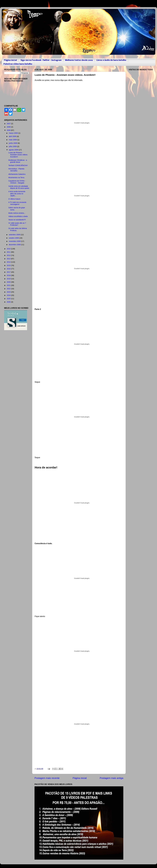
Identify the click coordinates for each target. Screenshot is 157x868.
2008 (9, 127)
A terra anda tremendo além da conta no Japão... (17, 194)
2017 (9, 272)
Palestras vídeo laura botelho (18, 64)
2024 (9, 295)
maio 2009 (13, 140)
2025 (9, 299)
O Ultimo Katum (14, 199)
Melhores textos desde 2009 (79, 60)
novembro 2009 (15, 241)
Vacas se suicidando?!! (17, 220)
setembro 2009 (15, 235)
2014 (9, 262)
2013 (9, 259)
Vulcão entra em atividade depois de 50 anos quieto (19, 187)
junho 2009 (13, 143)
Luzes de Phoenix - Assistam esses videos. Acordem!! (18, 155)
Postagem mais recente (47, 778)
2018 (9, 275)
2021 (9, 285)
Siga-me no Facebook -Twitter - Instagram (41, 60)
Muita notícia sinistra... (17, 213)
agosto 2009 (14, 150)
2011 (9, 252)
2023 (9, 292)
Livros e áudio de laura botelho (111, 60)
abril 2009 (13, 136)
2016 (9, 269)
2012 (9, 255)
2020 (9, 282)
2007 (9, 124)
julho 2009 (13, 146)
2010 (9, 249)
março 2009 (14, 133)
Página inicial (10, 60)
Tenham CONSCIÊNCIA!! (18, 165)
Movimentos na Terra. (17, 178)
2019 (9, 279)
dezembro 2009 (15, 245)
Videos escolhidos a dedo (18, 216)
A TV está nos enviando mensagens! (17, 203)
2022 (9, 289)
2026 (9, 302)
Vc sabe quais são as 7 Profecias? (17, 224)
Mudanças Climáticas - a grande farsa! (18, 161)
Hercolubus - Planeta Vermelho (16, 170)
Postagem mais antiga (112, 778)
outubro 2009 (14, 238)
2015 (9, 265)
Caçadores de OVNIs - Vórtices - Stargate (17, 182)
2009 (9, 130)
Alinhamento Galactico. (17, 174)
